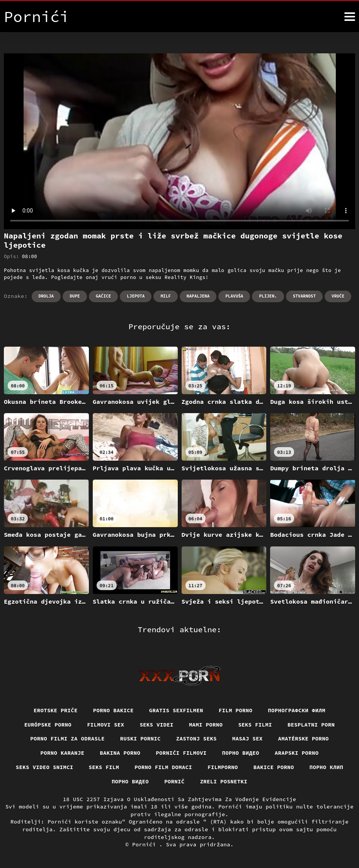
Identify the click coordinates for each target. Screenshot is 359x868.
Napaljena (198, 296)
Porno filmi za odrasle (67, 739)
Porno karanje (63, 753)
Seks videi (157, 725)
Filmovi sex (105, 725)
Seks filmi (255, 725)
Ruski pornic (140, 739)
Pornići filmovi (181, 753)
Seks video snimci (45, 767)
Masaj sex (248, 739)
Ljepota (136, 296)
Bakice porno (274, 767)
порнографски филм (297, 710)
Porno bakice (113, 710)
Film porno (236, 710)
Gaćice (104, 296)
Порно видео (241, 753)
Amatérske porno (304, 739)
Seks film (104, 767)
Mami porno (206, 725)
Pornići (146, 844)
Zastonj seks (197, 739)
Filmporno (223, 767)
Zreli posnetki (224, 781)
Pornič (174, 781)
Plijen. (268, 296)
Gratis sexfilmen (176, 710)
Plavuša (234, 296)
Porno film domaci (163, 767)
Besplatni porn (311, 725)
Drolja (46, 296)
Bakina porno (120, 753)
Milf (165, 296)
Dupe (75, 296)
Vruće (338, 296)
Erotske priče (56, 710)
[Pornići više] (350, 17)
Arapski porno (297, 753)
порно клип (327, 767)
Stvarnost (304, 296)
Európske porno (48, 725)
